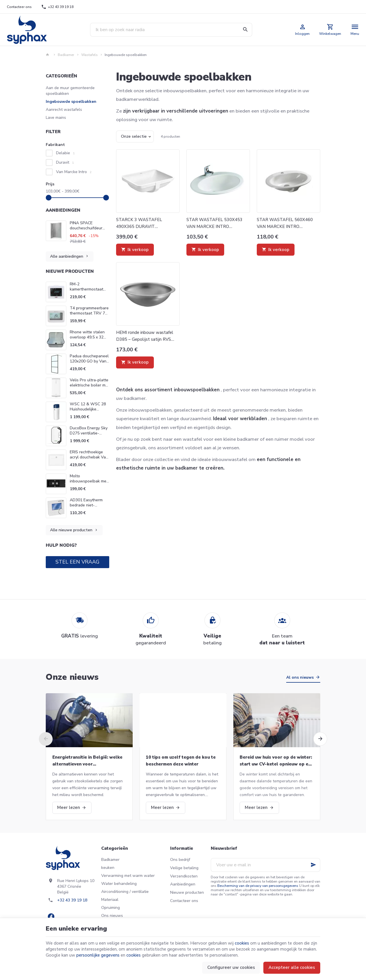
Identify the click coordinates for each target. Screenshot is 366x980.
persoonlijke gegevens (98, 955)
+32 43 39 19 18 (72, 900)
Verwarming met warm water (128, 876)
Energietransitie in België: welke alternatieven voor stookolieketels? (87, 761)
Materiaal (110, 900)
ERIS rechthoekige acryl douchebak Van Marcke (89, 457)
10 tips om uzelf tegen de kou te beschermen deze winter (181, 761)
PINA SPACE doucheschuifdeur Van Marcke (86, 226)
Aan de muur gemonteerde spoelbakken (70, 91)
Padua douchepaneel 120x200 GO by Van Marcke (89, 361)
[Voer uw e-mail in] (265, 865)
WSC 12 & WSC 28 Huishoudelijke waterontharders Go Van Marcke (88, 412)
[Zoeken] (245, 30)
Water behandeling (119, 884)
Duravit (65, 162)
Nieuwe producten (70, 271)
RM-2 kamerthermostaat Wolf (86, 289)
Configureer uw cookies (231, 967)
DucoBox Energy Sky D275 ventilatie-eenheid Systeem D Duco (89, 436)
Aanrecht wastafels (64, 110)
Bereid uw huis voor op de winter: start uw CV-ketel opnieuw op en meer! (276, 761)
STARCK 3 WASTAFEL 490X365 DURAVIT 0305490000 (139, 223)
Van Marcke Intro (74, 172)
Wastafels (89, 55)
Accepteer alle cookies (292, 967)
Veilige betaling (184, 868)
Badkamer (66, 55)
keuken (108, 868)
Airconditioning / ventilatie (125, 892)
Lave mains (56, 118)
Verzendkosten (184, 876)
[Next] (320, 739)
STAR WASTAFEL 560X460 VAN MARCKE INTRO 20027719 (285, 223)
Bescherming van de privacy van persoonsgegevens (258, 886)
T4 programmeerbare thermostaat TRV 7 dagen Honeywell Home (89, 316)
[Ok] (313, 865)
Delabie (65, 153)
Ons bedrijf (180, 860)
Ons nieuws (112, 916)
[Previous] (46, 739)
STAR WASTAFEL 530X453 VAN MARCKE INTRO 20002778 (214, 223)
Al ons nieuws (300, 677)
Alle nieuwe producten (74, 530)
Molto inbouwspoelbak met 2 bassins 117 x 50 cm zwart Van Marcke (89, 484)
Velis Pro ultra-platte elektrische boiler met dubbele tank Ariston (89, 385)
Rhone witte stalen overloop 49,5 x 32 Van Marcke (87, 337)
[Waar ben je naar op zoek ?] (171, 30)
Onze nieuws (72, 677)
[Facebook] (51, 916)
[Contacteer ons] (19, 7)
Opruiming (111, 908)
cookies (242, 943)
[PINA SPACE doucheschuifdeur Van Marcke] (56, 231)
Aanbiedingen (63, 210)
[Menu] (355, 30)
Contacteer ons (184, 901)
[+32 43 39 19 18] (57, 7)
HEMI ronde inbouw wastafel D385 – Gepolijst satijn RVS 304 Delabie (145, 336)
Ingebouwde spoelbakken (71, 102)
